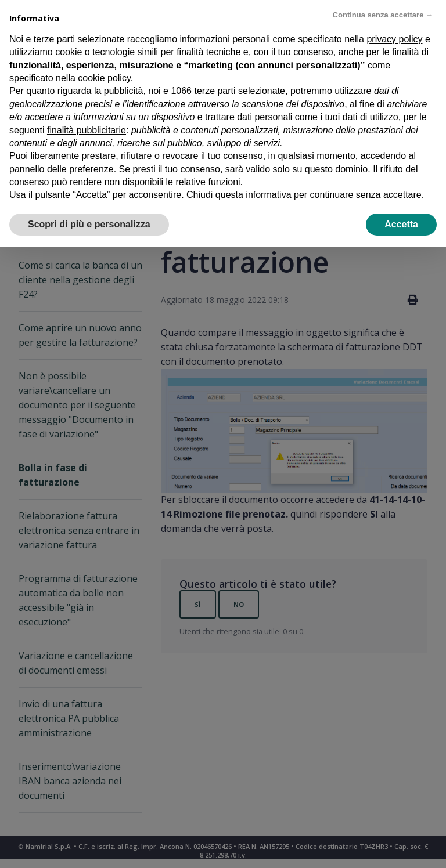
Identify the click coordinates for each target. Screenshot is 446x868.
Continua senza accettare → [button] (383, 15)
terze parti (215, 91)
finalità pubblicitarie (87, 130)
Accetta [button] (401, 224)
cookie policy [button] (104, 78)
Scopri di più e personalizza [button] (89, 224)
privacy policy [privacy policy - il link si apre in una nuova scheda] (394, 39)
